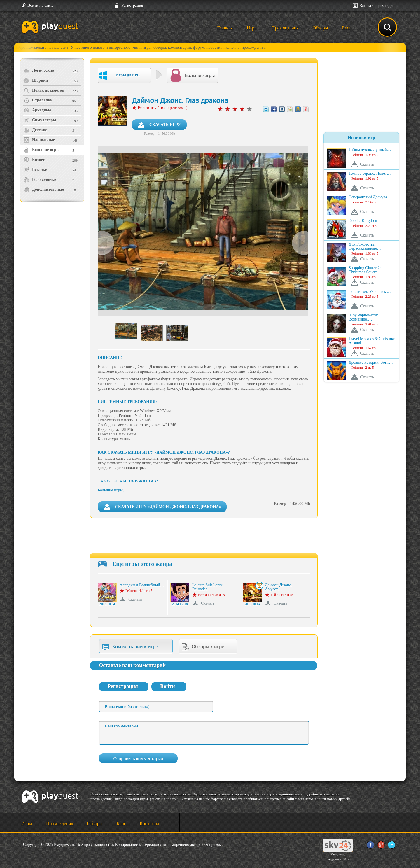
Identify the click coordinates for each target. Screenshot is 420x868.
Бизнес (34, 160)
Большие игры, (111, 490)
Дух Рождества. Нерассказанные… (365, 246)
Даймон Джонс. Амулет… (278, 587)
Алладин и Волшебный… (142, 585)
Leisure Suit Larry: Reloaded (208, 587)
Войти (168, 686)
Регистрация (132, 5)
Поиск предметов (44, 90)
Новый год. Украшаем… (370, 292)
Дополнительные (44, 190)
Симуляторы (40, 120)
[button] (60, 6)
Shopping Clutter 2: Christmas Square (365, 270)
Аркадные (37, 110)
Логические (38, 71)
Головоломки (40, 180)
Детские (35, 130)
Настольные (39, 140)
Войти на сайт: (40, 5)
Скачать (135, 599)
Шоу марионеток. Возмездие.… (364, 317)
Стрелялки (38, 100)
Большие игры (41, 150)
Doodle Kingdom (363, 221)
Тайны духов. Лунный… (370, 150)
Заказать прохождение (379, 6)
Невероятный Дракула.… (370, 197)
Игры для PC (120, 76)
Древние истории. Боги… (371, 363)
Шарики (36, 80)
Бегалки (35, 170)
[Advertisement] (53, 252)
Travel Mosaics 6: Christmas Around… (372, 341)
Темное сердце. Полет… (370, 174)
